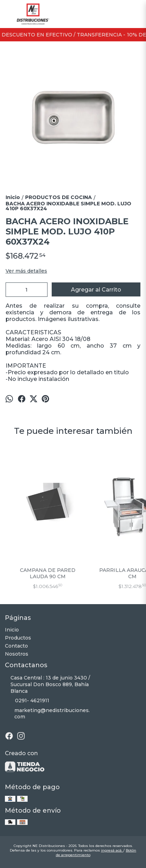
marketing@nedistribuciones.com (47, 714)
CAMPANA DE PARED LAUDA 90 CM (48, 573)
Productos (18, 638)
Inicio (12, 630)
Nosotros (17, 654)
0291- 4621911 (27, 701)
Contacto (16, 646)
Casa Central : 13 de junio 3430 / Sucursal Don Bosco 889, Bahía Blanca (48, 684)
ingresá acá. (112, 850)
